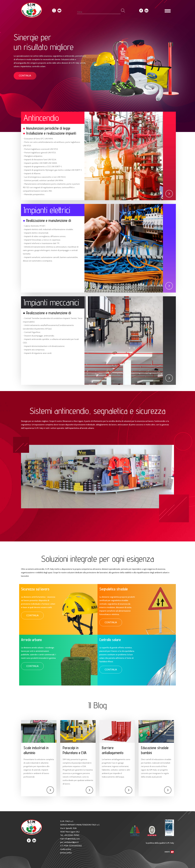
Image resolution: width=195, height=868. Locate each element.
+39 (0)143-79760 (72, 835)
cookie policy (66, 849)
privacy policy (66, 853)
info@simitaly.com (72, 839)
